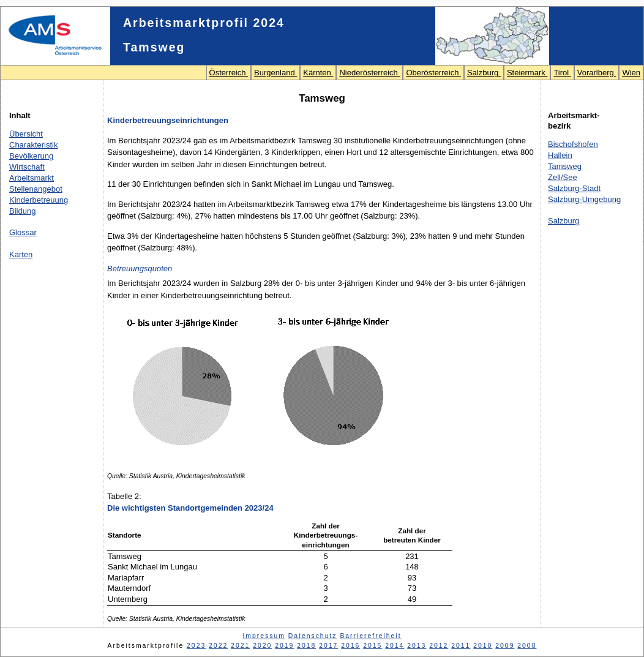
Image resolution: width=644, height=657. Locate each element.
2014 (395, 646)
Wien (631, 73)
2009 (505, 646)
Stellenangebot (36, 189)
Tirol (562, 73)
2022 (218, 646)
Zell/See (563, 177)
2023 (196, 646)
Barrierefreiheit (370, 636)
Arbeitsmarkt (32, 178)
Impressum (264, 636)
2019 (284, 646)
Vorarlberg (597, 73)
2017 (328, 646)
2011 (461, 646)
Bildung (22, 211)
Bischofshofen (573, 144)
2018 (306, 646)
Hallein (560, 155)
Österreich (229, 73)
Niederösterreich (369, 73)
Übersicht (26, 134)
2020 (262, 646)
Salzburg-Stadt (574, 188)
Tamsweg (565, 166)
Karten (21, 254)
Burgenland (275, 73)
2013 (417, 646)
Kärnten (318, 73)
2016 (350, 646)
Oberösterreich (433, 73)
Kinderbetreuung (39, 200)
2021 (240, 646)
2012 (439, 646)
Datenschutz (313, 636)
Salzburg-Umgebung (584, 199)
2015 (373, 646)
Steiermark (527, 73)
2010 (483, 646)
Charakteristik (33, 145)
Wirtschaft (27, 167)
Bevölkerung (31, 156)
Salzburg (484, 73)
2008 (527, 646)
